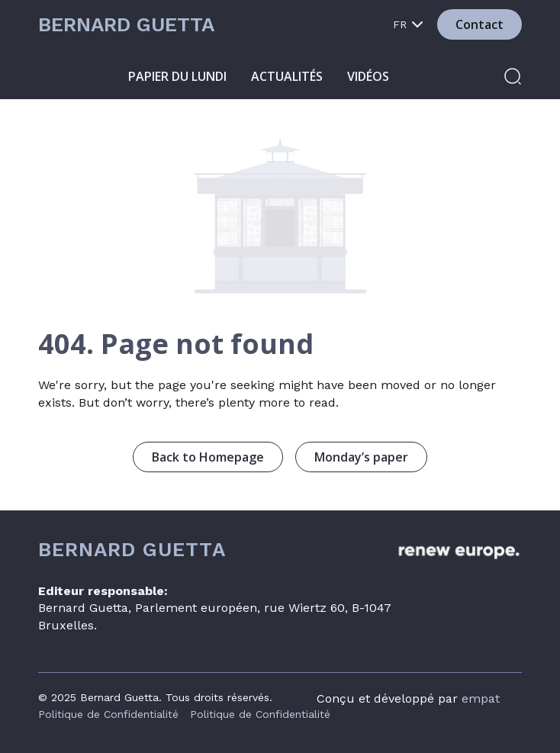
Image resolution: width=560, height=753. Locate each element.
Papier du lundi (177, 76)
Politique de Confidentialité (108, 714)
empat (481, 698)
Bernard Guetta (126, 25)
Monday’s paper (361, 457)
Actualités (287, 76)
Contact (480, 24)
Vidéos (368, 76)
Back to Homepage (208, 457)
